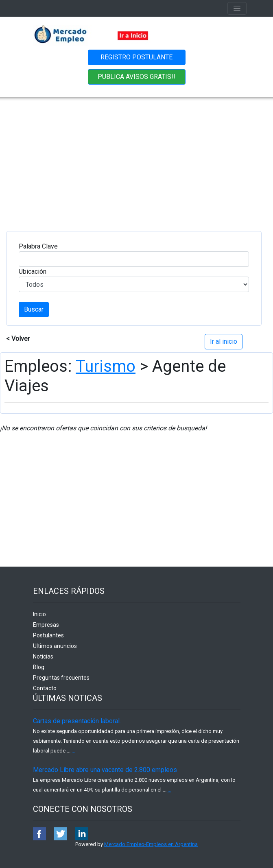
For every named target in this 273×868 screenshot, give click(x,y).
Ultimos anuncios (55, 646)
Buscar (34, 309)
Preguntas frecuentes (61, 678)
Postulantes (48, 635)
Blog (39, 667)
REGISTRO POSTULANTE (136, 57)
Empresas (46, 625)
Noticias (43, 656)
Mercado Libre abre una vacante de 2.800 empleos (105, 770)
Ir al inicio (224, 341)
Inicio (39, 614)
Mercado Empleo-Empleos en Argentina (151, 844)
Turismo (106, 366)
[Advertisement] (137, 158)
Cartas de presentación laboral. (77, 721)
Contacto (45, 688)
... (73, 751)
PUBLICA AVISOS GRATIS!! (136, 77)
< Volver (18, 339)
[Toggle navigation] (237, 8)
